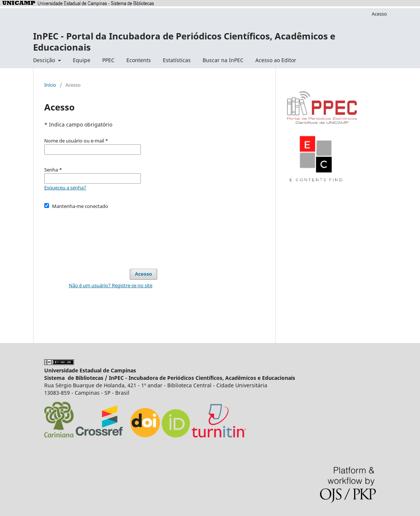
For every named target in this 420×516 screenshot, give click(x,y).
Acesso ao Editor (276, 60)
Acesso (379, 14)
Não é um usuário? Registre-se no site (111, 285)
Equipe (82, 60)
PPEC (108, 60)
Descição (45, 60)
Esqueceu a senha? (65, 188)
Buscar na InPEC (223, 60)
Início (50, 85)
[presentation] (101, 235)
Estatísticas (177, 60)
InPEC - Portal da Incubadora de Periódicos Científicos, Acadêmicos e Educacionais (184, 41)
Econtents (139, 60)
